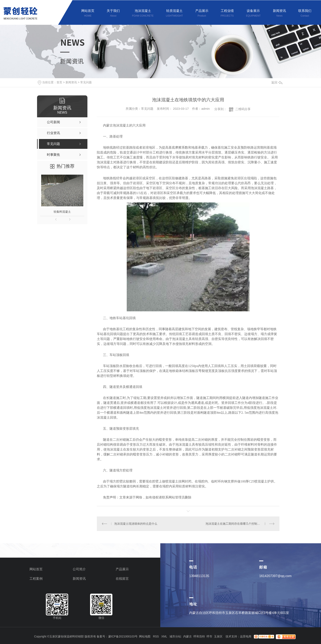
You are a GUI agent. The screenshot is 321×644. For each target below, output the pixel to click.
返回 (277, 82)
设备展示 (253, 14)
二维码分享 (243, 109)
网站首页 (88, 14)
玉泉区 (218, 636)
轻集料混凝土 (62, 212)
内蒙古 (188, 636)
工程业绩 (227, 14)
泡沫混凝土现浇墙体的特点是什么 (136, 524)
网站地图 (145, 636)
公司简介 (79, 569)
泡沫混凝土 (143, 14)
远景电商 (246, 636)
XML (164, 636)
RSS (156, 636)
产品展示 (202, 14)
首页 (59, 82)
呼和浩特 (199, 636)
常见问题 (86, 82)
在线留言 (122, 579)
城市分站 (175, 636)
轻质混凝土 (174, 14)
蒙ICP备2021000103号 (123, 636)
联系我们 (305, 14)
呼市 (209, 636)
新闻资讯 (279, 14)
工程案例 (36, 579)
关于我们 (113, 14)
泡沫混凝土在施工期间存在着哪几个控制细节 (234, 524)
